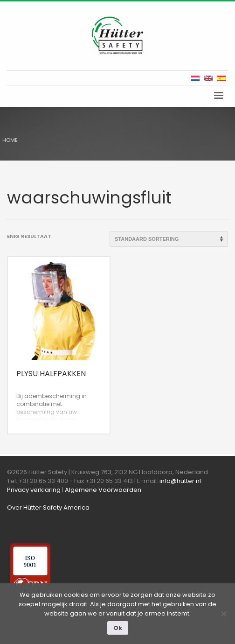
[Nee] (223, 614)
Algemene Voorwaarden (103, 490)
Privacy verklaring (34, 490)
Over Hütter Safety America (48, 507)
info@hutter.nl (180, 481)
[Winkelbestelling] (169, 239)
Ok (118, 628)
